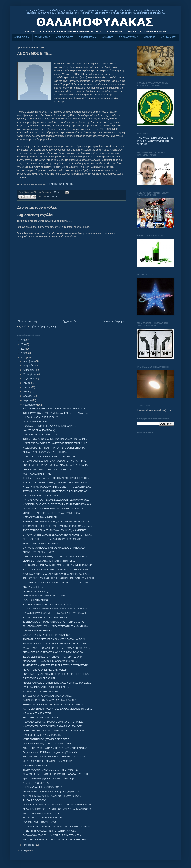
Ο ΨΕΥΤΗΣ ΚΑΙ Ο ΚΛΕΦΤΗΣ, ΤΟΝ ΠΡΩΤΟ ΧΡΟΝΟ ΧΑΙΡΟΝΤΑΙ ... (56, 557)
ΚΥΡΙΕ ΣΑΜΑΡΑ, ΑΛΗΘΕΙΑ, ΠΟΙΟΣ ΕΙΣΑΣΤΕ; (46, 687)
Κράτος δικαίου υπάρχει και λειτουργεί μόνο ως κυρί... (49, 778)
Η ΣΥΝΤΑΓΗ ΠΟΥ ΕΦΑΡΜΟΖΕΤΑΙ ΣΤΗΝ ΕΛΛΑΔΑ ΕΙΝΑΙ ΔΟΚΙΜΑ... (57, 570)
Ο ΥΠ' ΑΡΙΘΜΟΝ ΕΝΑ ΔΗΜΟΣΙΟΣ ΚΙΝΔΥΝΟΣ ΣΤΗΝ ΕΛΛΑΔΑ (54, 548)
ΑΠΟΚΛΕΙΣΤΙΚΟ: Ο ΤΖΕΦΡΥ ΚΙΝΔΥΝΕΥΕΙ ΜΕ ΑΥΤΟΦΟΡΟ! (53, 652)
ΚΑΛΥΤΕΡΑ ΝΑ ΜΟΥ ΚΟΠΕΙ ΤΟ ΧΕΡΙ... (42, 813)
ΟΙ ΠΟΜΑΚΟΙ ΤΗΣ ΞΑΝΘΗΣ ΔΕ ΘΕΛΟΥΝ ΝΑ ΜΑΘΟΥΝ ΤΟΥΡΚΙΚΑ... (58, 535)
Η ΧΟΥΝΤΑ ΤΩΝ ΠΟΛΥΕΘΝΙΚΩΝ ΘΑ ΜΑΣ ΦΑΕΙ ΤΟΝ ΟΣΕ (52, 726)
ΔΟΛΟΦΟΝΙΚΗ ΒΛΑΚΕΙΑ (35, 422)
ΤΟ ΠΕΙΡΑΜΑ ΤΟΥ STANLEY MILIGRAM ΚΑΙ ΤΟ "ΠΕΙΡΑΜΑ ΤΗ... (55, 413)
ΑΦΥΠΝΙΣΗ (52, 196)
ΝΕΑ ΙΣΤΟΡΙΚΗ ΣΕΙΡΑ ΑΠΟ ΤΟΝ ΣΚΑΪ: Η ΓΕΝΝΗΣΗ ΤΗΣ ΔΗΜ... (55, 840)
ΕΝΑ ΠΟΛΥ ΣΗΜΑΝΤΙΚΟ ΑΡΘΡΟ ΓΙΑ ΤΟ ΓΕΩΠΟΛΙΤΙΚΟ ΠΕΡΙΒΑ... (56, 674)
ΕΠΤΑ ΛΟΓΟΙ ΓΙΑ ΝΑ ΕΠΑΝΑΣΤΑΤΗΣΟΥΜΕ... (45, 596)
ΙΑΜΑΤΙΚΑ (107, 37)
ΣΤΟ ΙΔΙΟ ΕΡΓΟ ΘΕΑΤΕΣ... (36, 783)
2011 (24, 358)
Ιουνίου (27, 387)
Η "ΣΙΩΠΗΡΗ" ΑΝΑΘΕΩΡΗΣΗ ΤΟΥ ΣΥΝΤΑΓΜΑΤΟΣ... (50, 831)
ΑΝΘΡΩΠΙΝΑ (22, 37)
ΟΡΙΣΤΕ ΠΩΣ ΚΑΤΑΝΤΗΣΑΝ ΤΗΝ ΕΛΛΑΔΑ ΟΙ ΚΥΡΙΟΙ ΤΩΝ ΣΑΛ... (56, 609)
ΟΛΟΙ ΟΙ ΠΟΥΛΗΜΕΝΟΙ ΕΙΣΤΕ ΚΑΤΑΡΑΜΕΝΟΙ (46, 635)
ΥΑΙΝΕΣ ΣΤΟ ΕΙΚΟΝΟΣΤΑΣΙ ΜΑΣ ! (40, 543)
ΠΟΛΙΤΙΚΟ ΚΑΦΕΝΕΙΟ (60, 184)
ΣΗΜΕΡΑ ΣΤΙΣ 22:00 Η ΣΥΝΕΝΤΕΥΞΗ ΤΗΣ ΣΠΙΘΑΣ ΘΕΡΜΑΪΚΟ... (56, 757)
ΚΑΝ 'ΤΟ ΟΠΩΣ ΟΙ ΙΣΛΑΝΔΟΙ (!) (39, 430)
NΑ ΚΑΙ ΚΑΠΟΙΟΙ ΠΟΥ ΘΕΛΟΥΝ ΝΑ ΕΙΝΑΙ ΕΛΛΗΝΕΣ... (51, 700)
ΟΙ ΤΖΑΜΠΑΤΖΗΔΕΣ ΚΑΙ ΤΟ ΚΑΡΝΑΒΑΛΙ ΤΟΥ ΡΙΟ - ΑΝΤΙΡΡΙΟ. (55, 461)
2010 (24, 851)
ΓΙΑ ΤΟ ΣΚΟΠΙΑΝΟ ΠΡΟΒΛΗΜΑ (39, 678)
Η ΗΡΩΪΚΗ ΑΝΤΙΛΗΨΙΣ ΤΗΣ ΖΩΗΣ (40, 417)
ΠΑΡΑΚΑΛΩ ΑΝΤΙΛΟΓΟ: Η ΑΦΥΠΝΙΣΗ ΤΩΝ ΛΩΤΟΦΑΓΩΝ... (53, 835)
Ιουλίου (27, 383)
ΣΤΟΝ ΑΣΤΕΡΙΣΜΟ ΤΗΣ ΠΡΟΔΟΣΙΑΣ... (43, 692)
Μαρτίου (28, 400)
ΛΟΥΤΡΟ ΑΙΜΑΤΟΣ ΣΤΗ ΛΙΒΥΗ (39, 474)
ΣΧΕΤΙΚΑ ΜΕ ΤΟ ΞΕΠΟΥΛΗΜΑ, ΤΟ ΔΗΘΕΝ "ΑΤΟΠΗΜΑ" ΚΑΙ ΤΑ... (56, 483)
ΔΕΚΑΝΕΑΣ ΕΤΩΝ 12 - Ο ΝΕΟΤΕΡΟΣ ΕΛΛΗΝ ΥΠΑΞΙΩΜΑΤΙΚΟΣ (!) (57, 809)
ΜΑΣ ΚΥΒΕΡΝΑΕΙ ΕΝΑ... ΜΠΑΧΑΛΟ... (42, 735)
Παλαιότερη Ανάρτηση (113, 321)
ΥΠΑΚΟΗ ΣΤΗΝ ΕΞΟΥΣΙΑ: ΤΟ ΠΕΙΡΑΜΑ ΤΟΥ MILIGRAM (52, 513)
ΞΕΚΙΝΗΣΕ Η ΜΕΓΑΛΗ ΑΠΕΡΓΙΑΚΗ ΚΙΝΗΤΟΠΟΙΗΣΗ (50, 561)
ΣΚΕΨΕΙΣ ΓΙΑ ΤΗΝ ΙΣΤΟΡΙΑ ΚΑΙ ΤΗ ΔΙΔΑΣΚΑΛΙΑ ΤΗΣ (50, 761)
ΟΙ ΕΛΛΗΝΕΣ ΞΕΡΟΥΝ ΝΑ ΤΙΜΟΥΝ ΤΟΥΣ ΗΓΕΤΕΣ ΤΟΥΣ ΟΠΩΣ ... (57, 583)
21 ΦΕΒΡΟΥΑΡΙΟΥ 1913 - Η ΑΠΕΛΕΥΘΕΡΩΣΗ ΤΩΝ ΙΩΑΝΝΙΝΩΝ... (56, 626)
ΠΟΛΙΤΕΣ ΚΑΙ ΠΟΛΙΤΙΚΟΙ (36, 600)
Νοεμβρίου (29, 366)
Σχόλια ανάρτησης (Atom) (43, 327)
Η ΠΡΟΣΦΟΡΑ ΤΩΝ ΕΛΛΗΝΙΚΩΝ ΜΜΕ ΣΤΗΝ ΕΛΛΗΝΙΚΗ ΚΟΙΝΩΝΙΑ (58, 565)
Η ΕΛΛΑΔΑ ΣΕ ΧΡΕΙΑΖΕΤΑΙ (37, 713)
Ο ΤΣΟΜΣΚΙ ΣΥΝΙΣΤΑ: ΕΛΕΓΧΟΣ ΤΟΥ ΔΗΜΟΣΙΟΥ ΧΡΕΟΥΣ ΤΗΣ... (56, 478)
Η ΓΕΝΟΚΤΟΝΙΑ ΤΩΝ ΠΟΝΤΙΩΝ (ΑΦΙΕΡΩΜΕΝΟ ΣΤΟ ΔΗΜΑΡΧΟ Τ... (57, 522)
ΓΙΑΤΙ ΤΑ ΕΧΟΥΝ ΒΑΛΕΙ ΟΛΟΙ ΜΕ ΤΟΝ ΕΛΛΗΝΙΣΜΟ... (50, 457)
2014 (24, 344)
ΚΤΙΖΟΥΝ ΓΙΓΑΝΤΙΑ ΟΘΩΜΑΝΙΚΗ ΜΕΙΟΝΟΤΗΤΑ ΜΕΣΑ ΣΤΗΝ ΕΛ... (57, 487)
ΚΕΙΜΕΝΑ (149, 37)
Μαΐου (27, 392)
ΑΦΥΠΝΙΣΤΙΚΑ (87, 37)
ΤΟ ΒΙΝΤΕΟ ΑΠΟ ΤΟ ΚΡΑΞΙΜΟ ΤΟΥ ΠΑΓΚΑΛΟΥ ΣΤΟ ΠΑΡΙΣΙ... (55, 439)
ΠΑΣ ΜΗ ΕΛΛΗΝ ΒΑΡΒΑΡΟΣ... (39, 631)
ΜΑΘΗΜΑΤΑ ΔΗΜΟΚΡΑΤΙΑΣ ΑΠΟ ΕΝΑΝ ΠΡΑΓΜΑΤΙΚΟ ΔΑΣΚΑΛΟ (56, 574)
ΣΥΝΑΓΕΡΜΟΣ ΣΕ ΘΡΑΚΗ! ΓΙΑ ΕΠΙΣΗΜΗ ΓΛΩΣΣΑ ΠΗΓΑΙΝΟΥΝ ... (56, 648)
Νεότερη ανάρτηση (27, 321)
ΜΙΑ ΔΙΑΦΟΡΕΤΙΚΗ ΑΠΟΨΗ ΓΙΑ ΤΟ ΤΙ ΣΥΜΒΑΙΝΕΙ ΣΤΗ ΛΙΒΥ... (54, 448)
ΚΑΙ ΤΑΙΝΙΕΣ (168, 37)
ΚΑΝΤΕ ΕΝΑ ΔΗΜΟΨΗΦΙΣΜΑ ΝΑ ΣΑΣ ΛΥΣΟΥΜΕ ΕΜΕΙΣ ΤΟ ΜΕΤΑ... (58, 709)
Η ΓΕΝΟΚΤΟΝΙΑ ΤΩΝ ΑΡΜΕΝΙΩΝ (40, 517)
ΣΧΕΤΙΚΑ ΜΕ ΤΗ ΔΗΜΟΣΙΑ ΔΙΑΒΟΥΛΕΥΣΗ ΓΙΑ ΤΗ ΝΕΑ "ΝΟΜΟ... (56, 491)
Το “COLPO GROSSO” (34, 800)
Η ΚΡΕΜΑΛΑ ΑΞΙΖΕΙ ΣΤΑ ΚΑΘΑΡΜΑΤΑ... (43, 787)
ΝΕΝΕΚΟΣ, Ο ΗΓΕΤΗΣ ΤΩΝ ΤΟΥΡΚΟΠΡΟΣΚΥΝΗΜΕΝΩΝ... (53, 539)
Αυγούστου (29, 379)
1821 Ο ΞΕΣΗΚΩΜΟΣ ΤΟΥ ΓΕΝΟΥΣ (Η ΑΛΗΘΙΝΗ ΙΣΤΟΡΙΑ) (53, 657)
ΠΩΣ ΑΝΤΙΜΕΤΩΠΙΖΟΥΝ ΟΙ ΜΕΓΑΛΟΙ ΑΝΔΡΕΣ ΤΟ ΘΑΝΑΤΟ (53, 509)
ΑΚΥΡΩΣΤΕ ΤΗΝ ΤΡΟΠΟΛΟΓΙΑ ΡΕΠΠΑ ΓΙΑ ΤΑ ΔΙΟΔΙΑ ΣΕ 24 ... (55, 731)
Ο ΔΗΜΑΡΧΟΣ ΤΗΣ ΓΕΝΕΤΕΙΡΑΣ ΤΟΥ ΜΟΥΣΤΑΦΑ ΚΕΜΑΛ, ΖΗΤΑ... (57, 526)
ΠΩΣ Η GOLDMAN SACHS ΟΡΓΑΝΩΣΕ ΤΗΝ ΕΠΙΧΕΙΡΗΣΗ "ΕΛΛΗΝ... (58, 805)
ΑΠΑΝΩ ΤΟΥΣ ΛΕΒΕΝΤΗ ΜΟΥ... (39, 552)
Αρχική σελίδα (70, 321)
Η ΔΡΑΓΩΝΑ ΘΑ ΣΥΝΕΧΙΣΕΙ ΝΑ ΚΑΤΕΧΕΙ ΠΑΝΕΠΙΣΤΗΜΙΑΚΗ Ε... (56, 443)
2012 (24, 353)
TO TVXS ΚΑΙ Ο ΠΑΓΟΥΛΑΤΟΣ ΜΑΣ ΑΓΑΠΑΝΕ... (47, 696)
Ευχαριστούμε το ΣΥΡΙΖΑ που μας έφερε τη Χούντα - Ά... (51, 752)
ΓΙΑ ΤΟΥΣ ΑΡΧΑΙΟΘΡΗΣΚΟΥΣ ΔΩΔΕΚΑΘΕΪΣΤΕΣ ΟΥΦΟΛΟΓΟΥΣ (56, 500)
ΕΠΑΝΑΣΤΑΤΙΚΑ (129, 37)
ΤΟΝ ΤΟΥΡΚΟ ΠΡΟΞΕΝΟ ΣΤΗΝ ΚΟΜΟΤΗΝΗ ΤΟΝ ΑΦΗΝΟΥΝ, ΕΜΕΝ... (59, 578)
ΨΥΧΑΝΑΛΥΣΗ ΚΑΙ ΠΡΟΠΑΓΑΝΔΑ (40, 496)
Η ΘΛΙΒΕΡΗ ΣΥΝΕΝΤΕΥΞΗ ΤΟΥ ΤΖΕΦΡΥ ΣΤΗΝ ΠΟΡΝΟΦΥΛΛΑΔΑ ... (58, 504)
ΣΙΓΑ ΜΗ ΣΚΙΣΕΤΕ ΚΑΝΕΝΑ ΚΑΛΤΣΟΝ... (43, 818)
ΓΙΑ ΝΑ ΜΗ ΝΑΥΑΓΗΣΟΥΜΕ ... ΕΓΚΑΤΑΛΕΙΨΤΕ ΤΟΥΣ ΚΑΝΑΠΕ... (56, 613)
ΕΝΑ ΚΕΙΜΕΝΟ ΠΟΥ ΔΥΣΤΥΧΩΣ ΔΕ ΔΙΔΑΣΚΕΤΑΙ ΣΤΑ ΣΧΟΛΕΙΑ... (56, 465)
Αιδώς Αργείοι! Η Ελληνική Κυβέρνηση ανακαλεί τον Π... (50, 661)
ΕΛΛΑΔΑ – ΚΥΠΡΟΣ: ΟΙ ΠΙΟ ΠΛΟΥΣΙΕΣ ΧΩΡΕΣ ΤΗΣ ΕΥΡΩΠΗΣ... (56, 644)
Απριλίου (28, 396)
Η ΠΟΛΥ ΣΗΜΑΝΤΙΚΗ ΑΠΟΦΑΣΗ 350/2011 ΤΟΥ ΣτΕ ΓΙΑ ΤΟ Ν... (55, 409)
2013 (24, 349)
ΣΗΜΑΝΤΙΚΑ (43, 37)
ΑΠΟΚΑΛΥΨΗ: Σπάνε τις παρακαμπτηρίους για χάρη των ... (52, 792)
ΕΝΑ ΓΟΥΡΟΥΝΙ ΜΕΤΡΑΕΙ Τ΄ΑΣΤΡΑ (41, 718)
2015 (24, 340)
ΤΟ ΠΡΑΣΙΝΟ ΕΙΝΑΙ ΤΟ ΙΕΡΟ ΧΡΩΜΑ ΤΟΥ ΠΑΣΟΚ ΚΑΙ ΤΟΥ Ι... (55, 639)
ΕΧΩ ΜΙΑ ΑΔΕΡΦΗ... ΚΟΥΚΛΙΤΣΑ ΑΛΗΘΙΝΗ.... (46, 618)
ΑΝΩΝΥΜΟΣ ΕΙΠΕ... (33, 587)
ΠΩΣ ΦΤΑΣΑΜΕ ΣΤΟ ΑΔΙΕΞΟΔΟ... (40, 822)
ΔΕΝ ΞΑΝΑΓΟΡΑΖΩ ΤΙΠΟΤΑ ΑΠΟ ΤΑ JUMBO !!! (47, 470)
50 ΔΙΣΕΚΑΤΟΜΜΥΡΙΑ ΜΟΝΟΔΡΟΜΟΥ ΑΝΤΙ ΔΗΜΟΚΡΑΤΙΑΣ (54, 622)
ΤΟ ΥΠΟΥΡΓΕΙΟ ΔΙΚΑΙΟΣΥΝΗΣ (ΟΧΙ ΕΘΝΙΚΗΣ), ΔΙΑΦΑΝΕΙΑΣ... (55, 530)
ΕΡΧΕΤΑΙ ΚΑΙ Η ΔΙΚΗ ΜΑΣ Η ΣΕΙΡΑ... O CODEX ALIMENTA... (54, 705)
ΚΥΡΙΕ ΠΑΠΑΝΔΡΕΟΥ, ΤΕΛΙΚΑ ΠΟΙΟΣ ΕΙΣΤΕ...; (47, 739)
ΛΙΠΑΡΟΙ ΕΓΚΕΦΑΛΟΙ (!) (35, 591)
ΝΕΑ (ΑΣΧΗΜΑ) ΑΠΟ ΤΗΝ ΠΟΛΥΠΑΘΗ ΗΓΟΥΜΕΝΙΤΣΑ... (52, 796)
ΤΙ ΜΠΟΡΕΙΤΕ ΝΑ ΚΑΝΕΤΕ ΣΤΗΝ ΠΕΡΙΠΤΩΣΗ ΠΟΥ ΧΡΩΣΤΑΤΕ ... (57, 665)
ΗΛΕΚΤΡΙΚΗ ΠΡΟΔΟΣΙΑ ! (36, 765)
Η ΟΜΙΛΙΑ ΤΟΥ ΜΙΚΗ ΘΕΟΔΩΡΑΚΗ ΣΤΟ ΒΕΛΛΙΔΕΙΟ (50, 426)
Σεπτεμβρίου (30, 374)
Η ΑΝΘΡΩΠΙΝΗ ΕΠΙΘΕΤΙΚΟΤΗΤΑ (40, 435)
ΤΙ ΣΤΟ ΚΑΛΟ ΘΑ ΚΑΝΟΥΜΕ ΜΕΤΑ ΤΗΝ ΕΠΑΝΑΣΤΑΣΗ (51, 770)
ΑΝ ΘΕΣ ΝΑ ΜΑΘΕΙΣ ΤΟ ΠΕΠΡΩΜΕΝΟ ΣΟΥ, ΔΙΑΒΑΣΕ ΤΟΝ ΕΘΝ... (57, 683)
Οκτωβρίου (29, 370)
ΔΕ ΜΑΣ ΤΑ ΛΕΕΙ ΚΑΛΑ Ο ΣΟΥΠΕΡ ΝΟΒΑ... (45, 452)
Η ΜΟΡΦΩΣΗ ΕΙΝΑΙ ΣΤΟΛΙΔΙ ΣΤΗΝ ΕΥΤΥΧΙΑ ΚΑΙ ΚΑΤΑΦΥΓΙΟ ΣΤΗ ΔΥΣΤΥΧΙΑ (155, 141)
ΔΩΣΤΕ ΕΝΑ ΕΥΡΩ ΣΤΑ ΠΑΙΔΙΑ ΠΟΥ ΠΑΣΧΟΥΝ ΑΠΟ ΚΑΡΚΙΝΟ (55, 748)
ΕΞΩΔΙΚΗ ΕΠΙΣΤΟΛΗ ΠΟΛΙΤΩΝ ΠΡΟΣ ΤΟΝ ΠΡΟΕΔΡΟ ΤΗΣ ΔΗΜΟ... (58, 826)
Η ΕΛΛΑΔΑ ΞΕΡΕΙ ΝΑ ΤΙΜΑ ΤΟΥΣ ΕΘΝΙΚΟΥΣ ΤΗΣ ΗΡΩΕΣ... (53, 722)
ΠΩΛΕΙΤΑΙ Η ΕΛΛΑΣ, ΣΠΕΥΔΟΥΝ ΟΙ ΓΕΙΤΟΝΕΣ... (48, 744)
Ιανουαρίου (29, 845)
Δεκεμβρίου (29, 361)
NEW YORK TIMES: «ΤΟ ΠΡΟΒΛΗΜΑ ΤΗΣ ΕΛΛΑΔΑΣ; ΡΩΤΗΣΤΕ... (57, 774)
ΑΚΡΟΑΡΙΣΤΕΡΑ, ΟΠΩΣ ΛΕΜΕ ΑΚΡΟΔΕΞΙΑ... (46, 670)
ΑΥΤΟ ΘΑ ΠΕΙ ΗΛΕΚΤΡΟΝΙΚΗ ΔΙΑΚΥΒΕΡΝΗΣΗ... (48, 604)
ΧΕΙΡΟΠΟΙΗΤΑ (65, 37)
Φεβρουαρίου (30, 405)
